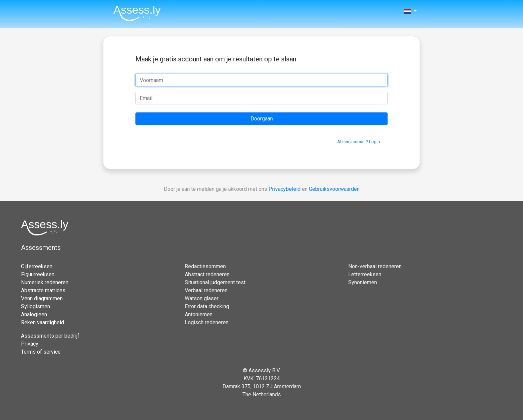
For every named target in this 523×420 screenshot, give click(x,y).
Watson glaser (202, 298)
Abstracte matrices (43, 290)
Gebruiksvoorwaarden (334, 189)
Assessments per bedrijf (50, 336)
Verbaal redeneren (206, 290)
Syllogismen (36, 306)
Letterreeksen (365, 274)
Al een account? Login (359, 142)
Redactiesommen (205, 266)
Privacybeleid (285, 189)
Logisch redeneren (207, 322)
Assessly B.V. (264, 370)
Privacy (30, 344)
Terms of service (41, 352)
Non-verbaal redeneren (375, 266)
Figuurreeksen (38, 274)
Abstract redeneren (207, 274)
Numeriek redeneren (45, 282)
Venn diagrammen (42, 298)
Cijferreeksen (37, 266)
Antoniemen (199, 314)
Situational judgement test (215, 282)
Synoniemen (363, 282)
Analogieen (34, 314)
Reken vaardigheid (43, 322)
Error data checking (207, 306)
